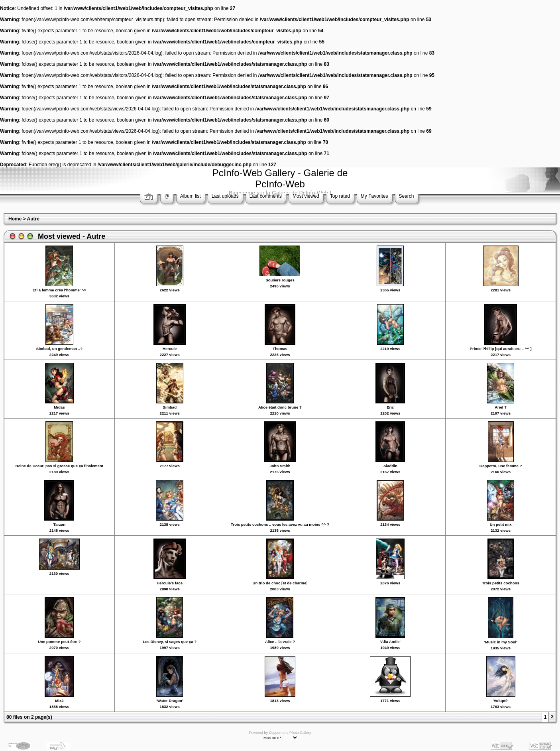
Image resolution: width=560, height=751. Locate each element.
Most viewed (306, 196)
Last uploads (225, 196)
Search (407, 196)
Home (15, 219)
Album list (191, 196)
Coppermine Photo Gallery (290, 733)
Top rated (340, 196)
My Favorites (374, 196)
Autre (33, 219)
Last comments (266, 196)
